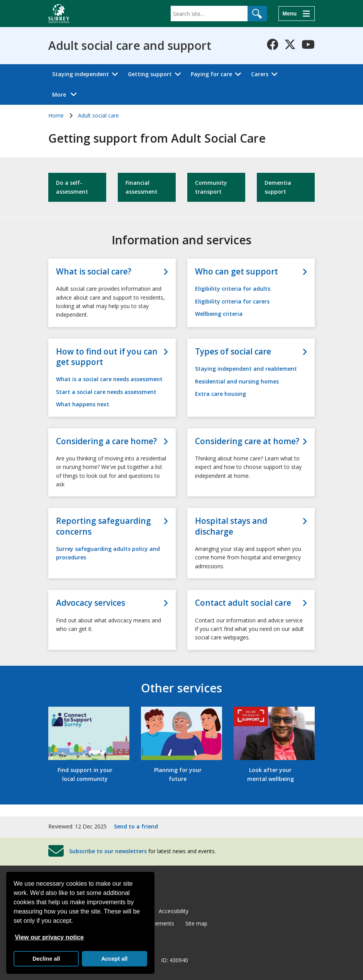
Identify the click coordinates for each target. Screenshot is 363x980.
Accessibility (174, 911)
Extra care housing (221, 394)
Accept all (114, 959)
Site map (196, 923)
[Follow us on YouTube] (308, 44)
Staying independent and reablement (246, 369)
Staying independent (81, 74)
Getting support (150, 74)
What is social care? (94, 272)
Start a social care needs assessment (106, 392)
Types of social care (233, 352)
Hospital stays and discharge (231, 526)
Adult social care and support (130, 46)
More (67, 94)
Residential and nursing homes (237, 381)
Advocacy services (91, 603)
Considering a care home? (106, 441)
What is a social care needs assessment (109, 379)
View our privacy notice (49, 937)
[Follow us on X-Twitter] (290, 44)
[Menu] (297, 14)
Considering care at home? (247, 441)
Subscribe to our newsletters (108, 851)
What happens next (83, 404)
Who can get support (237, 272)
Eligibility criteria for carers (232, 301)
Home (56, 115)
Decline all (46, 959)
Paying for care (211, 74)
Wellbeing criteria (219, 314)
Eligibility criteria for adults (233, 289)
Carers (260, 74)
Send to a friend (136, 826)
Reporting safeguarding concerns (103, 526)
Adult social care (98, 115)
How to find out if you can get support (107, 357)
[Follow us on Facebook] (273, 44)
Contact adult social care (243, 603)
